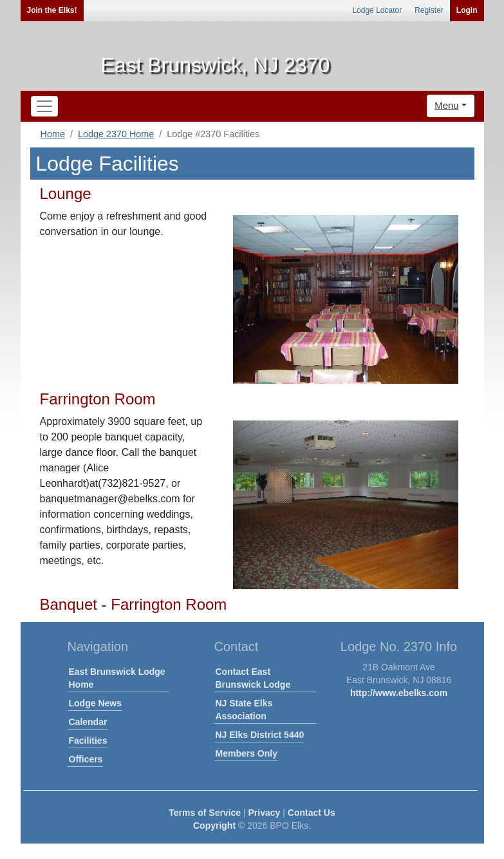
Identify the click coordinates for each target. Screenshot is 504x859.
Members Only (247, 753)
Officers (86, 759)
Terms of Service (205, 813)
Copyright (214, 826)
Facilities (88, 741)
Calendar (88, 722)
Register (429, 10)
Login (467, 10)
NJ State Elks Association (244, 710)
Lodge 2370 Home (116, 134)
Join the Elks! (52, 10)
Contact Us (312, 813)
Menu (447, 105)
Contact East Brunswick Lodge (253, 678)
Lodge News (95, 703)
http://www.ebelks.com (399, 693)
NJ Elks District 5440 (260, 735)
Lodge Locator (377, 10)
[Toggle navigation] (44, 106)
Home (53, 134)
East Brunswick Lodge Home (117, 678)
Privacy (265, 813)
